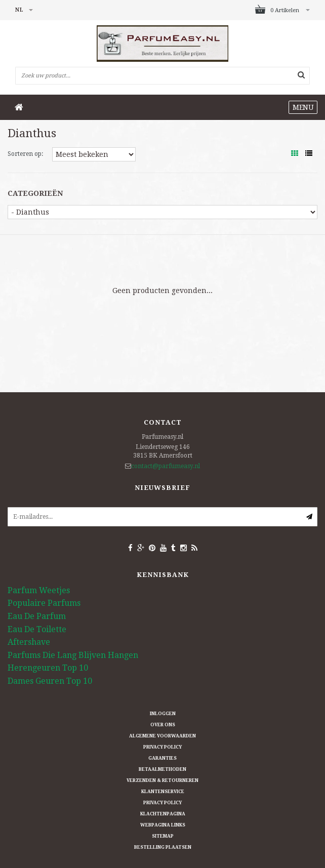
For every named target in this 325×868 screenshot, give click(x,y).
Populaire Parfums (44, 603)
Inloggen (163, 714)
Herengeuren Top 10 (48, 668)
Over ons (163, 725)
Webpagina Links (163, 825)
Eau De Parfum (37, 616)
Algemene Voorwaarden (162, 736)
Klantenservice (163, 792)
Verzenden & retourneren (162, 780)
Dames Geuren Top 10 (50, 681)
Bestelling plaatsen (163, 847)
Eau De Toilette (37, 629)
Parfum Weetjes (39, 590)
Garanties (162, 758)
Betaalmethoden (162, 769)
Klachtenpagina (163, 814)
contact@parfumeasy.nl (166, 466)
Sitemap (163, 836)
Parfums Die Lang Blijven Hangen (73, 655)
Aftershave (29, 642)
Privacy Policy (162, 747)
